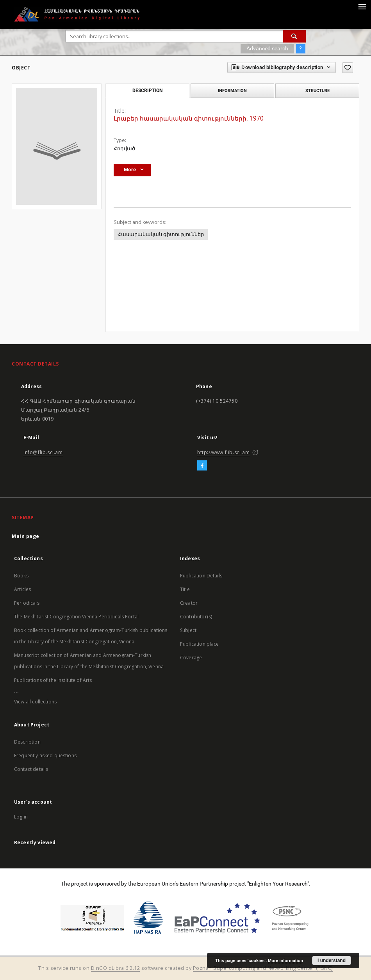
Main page (26, 536)
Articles (22, 589)
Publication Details (201, 576)
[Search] (294, 36)
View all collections (35, 702)
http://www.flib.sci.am (223, 452)
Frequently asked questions (45, 755)
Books (21, 576)
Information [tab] (232, 91)
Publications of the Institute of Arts (53, 680)
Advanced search (267, 48)
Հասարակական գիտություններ (161, 234)
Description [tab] (147, 91)
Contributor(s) (196, 617)
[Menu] (362, 6)
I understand (332, 960)
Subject (188, 630)
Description (27, 742)
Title (185, 589)
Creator (189, 603)
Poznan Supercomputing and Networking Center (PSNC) (263, 968)
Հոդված (124, 148)
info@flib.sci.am (43, 452)
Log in (21, 817)
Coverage (191, 658)
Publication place (200, 644)
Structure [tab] (317, 91)
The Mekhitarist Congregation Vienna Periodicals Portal (76, 617)
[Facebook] (202, 466)
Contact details (31, 769)
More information (285, 960)
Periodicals (27, 603)
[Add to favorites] (348, 68)
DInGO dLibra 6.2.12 (116, 968)
